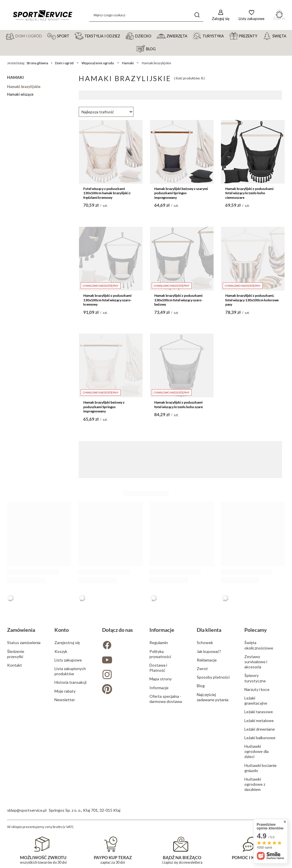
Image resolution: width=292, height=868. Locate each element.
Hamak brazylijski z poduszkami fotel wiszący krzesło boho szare (179, 405)
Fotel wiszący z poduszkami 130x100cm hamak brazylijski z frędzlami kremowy (107, 193)
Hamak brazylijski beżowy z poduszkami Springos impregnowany (104, 407)
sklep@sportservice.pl (27, 810)
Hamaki (128, 63)
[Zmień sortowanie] (106, 112)
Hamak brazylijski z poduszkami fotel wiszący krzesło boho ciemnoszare (249, 193)
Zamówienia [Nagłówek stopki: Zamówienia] (21, 630)
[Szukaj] (197, 15)
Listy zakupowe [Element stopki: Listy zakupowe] (68, 660)
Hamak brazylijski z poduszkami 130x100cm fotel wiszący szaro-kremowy (107, 300)
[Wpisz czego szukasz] (146, 15)
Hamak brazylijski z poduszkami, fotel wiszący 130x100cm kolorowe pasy (252, 300)
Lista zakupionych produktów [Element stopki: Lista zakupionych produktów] (70, 671)
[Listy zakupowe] (252, 15)
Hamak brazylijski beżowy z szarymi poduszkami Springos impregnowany (181, 193)
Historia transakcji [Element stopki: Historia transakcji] (70, 682)
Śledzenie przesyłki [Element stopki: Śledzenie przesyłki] (16, 654)
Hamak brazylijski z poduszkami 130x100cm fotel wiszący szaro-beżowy (178, 300)
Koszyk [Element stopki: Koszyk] (61, 651)
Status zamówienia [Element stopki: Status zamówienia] (24, 643)
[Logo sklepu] (42, 15)
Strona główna (37, 63)
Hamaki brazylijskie (24, 87)
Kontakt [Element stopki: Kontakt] (15, 665)
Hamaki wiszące (20, 94)
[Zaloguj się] (221, 15)
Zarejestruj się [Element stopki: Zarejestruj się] (67, 643)
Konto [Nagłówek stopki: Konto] (62, 630)
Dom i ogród (64, 63)
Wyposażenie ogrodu (98, 63)
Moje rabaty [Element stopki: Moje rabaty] (65, 691)
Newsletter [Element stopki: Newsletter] (65, 700)
